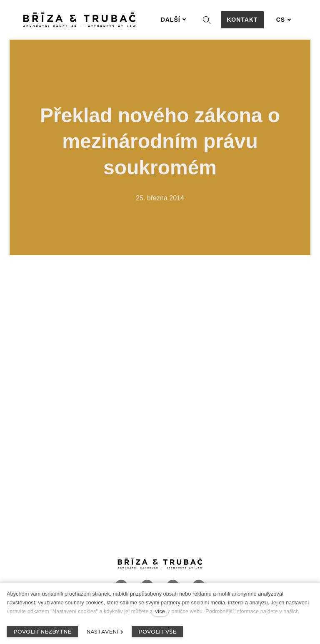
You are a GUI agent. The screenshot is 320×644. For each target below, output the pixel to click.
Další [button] (174, 20)
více (160, 611)
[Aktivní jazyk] (284, 20)
